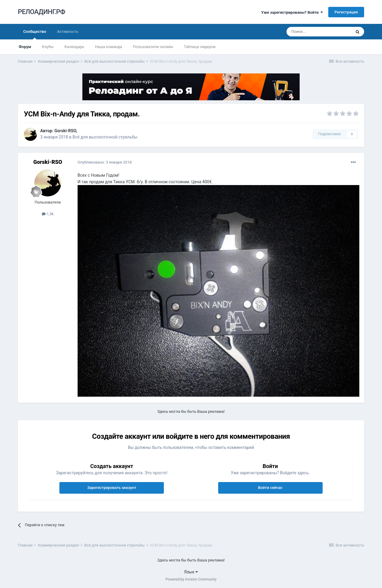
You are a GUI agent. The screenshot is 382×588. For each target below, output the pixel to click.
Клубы (48, 47)
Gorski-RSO (65, 131)
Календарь (74, 47)
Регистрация (346, 12)
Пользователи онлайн (153, 47)
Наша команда (108, 47)
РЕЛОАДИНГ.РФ (42, 12)
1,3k (48, 214)
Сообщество (35, 34)
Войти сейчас (270, 488)
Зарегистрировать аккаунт (112, 488)
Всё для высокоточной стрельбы (105, 137)
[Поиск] (319, 32)
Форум (25, 47)
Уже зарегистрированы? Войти (292, 12)
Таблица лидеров (200, 47)
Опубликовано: (105, 162)
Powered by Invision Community (191, 579)
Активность (68, 31)
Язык (191, 572)
